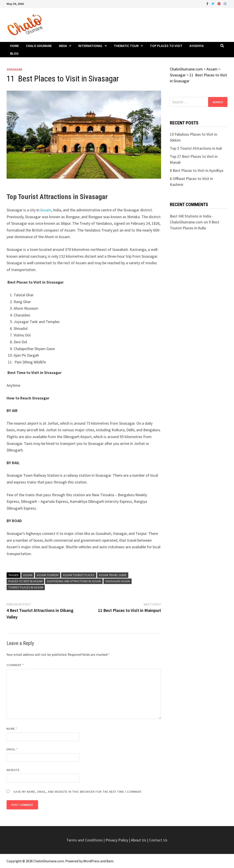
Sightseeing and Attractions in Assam (74, 581)
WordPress (91, 861)
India (63, 46)
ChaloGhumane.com (49, 861)
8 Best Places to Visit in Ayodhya (197, 170)
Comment (15, 665)
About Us (139, 840)
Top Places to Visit (166, 46)
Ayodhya (197, 46)
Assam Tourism (48, 575)
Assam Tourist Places (79, 575)
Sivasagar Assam (118, 581)
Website (13, 770)
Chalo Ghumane (39, 46)
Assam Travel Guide (113, 575)
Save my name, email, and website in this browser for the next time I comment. (78, 792)
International (90, 46)
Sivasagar (14, 69)
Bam (110, 861)
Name (12, 729)
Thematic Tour (126, 46)
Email (12, 749)
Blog (14, 53)
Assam (46, 210)
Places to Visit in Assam (25, 581)
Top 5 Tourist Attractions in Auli (196, 148)
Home (15, 46)
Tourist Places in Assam (26, 587)
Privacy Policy (117, 840)
